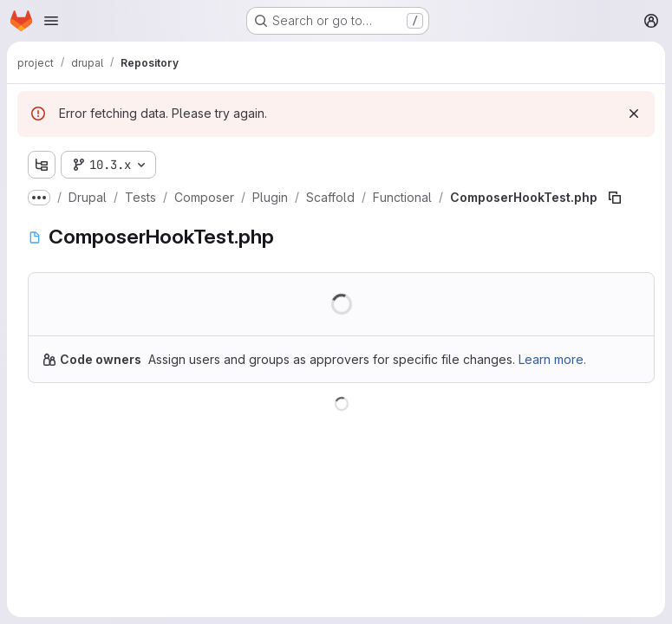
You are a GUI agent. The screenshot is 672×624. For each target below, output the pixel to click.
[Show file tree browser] (42, 165)
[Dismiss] (634, 114)
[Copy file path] (615, 198)
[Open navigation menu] (51, 21)
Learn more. (552, 359)
